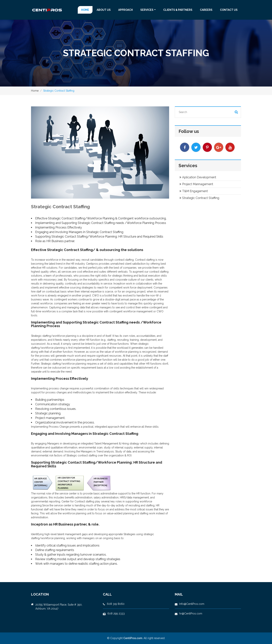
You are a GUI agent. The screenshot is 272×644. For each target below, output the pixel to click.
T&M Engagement (194, 191)
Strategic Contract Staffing (199, 198)
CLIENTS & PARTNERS (178, 10)
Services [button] (147, 10)
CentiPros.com (133, 638)
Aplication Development (198, 177)
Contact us (229, 10)
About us (104, 10)
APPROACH (126, 10)
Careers (206, 10)
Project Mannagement (196, 184)
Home (85, 10)
